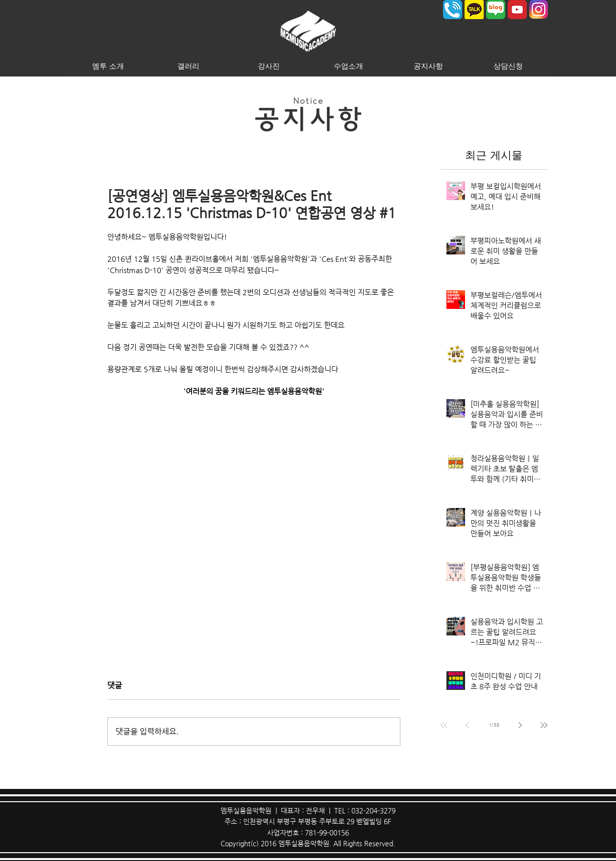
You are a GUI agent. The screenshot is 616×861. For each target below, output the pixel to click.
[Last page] (544, 725)
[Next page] (520, 725)
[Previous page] (468, 725)
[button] (108, 66)
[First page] (444, 725)
